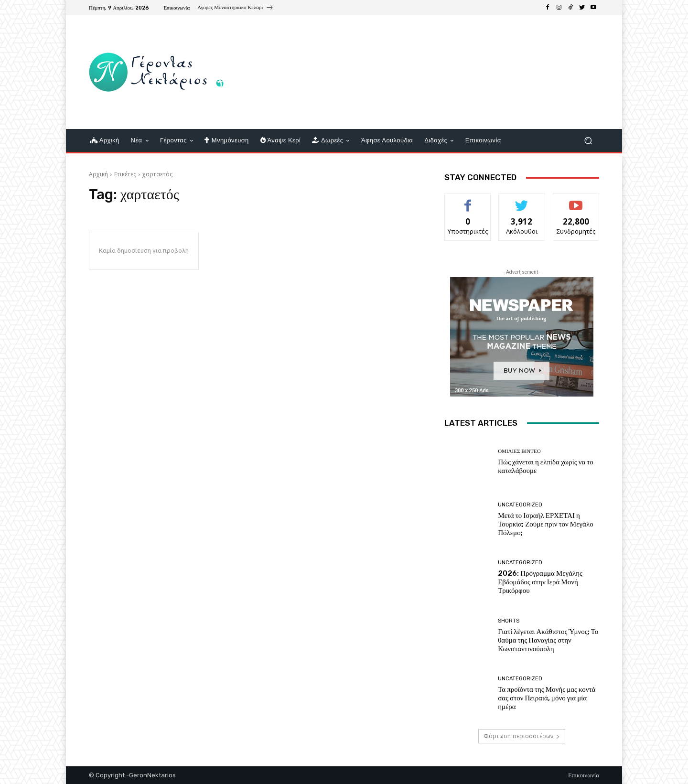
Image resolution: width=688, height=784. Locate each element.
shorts (509, 621)
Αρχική (98, 174)
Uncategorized (520, 505)
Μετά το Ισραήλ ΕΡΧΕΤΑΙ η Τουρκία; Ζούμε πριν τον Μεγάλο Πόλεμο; (546, 524)
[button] (588, 141)
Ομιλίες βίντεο (519, 451)
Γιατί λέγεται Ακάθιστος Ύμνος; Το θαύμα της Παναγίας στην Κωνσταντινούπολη (548, 640)
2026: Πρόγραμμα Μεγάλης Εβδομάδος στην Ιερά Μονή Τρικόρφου (540, 582)
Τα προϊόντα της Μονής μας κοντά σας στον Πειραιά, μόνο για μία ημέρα (547, 698)
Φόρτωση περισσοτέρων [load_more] (522, 736)
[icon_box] (235, 9)
